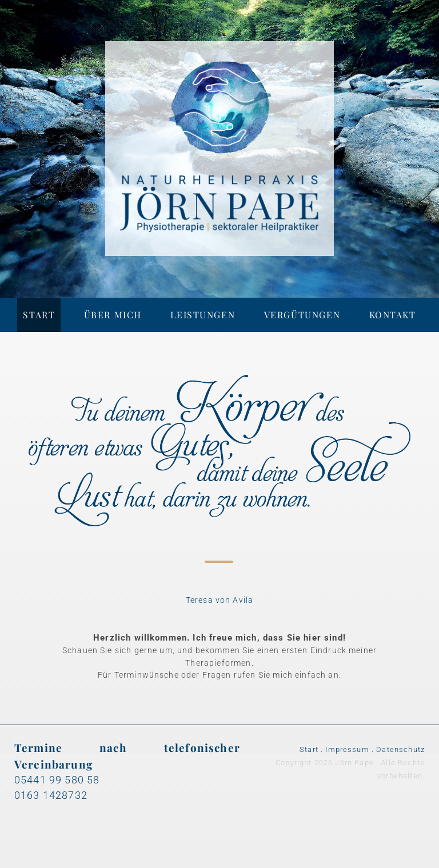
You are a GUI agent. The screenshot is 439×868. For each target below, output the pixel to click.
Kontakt (393, 315)
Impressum (347, 749)
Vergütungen (302, 315)
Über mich (113, 315)
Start (39, 315)
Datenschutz (400, 749)
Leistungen (203, 315)
